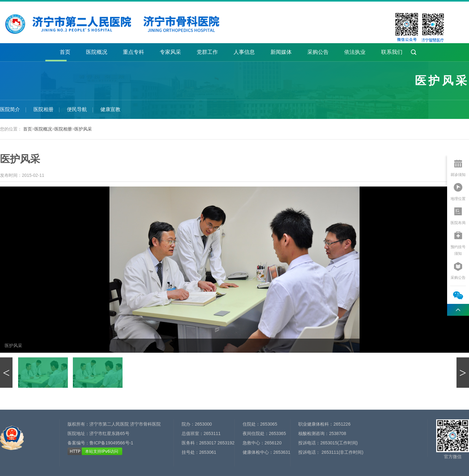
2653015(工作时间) (339, 443)
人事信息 (244, 52)
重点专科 (134, 52)
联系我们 (392, 52)
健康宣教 (110, 109)
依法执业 (355, 52)
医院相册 (43, 109)
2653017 (208, 443)
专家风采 (170, 52)
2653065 (269, 424)
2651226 (342, 424)
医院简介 (10, 109)
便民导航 (77, 109)
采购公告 (318, 52)
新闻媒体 (281, 52)
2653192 (226, 443)
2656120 (273, 443)
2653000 (203, 424)
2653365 (277, 433)
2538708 (338, 433)
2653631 (282, 452)
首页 (65, 52)
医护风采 (83, 129)
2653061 (208, 452)
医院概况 (97, 52)
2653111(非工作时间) (342, 452)
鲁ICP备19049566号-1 (111, 443)
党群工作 (207, 52)
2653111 (212, 433)
